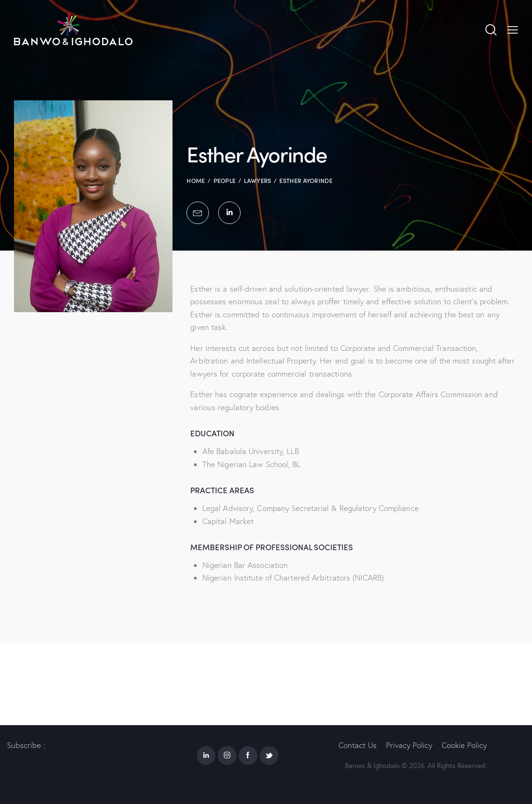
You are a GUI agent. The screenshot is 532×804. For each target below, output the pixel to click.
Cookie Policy (464, 745)
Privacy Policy (409, 745)
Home (196, 180)
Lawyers (257, 180)
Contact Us (358, 745)
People (225, 180)
